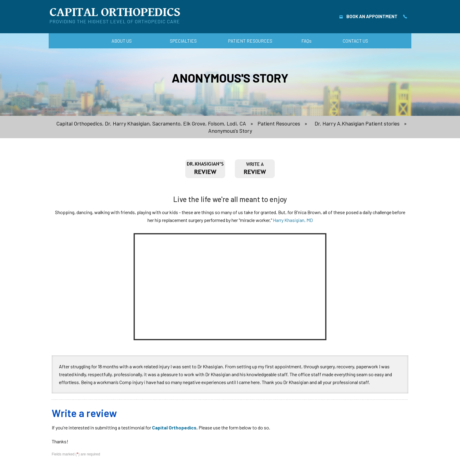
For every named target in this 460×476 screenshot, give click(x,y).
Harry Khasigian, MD (293, 220)
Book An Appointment (368, 16)
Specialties (183, 41)
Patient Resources (250, 41)
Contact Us (355, 41)
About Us (122, 41)
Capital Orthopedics (174, 427)
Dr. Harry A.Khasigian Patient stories (357, 123)
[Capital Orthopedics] (115, 15)
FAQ (306, 41)
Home (83, 41)
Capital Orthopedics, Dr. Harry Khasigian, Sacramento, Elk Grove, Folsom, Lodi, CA (151, 123)
